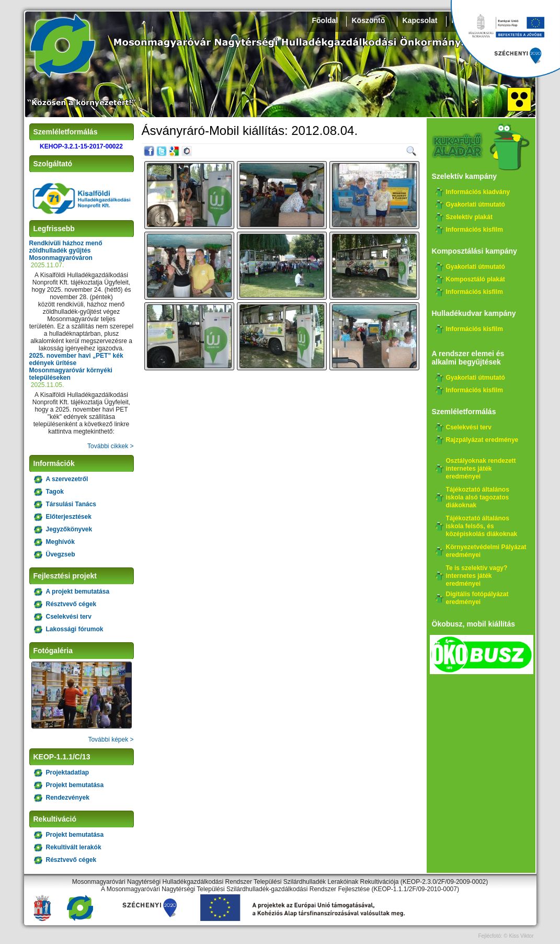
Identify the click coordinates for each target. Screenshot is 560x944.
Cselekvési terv (69, 617)
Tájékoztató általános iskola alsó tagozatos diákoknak (478, 497)
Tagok (55, 492)
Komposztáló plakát (476, 279)
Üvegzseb (61, 554)
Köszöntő (369, 20)
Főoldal (325, 20)
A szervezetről (67, 479)
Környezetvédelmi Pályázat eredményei (486, 551)
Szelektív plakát (469, 217)
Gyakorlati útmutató (476, 204)
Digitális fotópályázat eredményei (477, 598)
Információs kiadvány (478, 192)
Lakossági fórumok (75, 629)
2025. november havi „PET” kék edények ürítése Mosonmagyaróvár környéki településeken (76, 367)
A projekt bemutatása (78, 592)
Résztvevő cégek (71, 604)
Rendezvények (68, 798)
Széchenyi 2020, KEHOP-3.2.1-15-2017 (505, 39)
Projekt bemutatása (75, 785)
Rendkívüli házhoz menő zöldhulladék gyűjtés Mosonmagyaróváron (66, 251)
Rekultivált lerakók (74, 847)
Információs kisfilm (475, 230)
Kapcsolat (420, 20)
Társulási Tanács (71, 504)
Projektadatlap (68, 772)
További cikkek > (110, 446)
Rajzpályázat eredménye (482, 440)
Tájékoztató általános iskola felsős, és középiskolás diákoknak (482, 526)
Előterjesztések (69, 517)
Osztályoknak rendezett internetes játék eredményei (481, 469)
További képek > (111, 740)
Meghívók (60, 542)
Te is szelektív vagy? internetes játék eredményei (477, 576)
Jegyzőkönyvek (69, 529)
